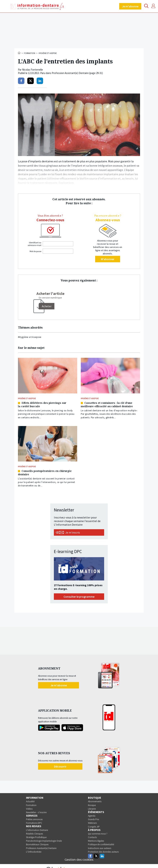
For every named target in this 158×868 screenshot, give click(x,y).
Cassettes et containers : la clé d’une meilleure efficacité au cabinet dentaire (107, 405)
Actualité (30, 801)
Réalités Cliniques (34, 834)
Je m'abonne (130, 6)
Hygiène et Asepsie (48, 53)
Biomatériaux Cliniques (37, 844)
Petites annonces (34, 819)
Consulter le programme (79, 597)
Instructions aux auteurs (100, 848)
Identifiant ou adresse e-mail (34, 244)
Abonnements (95, 801)
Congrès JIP (94, 827)
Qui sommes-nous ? (98, 834)
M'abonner (108, 259)
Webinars (92, 823)
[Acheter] (47, 306)
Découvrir (60, 766)
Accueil (19, 53)
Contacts (92, 837)
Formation (30, 53)
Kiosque (92, 805)
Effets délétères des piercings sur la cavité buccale (42, 405)
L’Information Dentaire (37, 830)
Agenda (92, 816)
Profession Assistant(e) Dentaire (41, 848)
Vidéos (29, 809)
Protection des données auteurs (103, 852)
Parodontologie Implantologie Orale (44, 841)
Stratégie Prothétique (36, 837)
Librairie (92, 809)
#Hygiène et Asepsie (30, 337)
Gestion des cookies (79, 860)
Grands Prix (94, 819)
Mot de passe (35, 251)
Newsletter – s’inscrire (36, 812)
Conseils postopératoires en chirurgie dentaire (45, 473)
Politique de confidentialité (101, 844)
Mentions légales (96, 841)
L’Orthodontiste (34, 852)
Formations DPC (34, 823)
